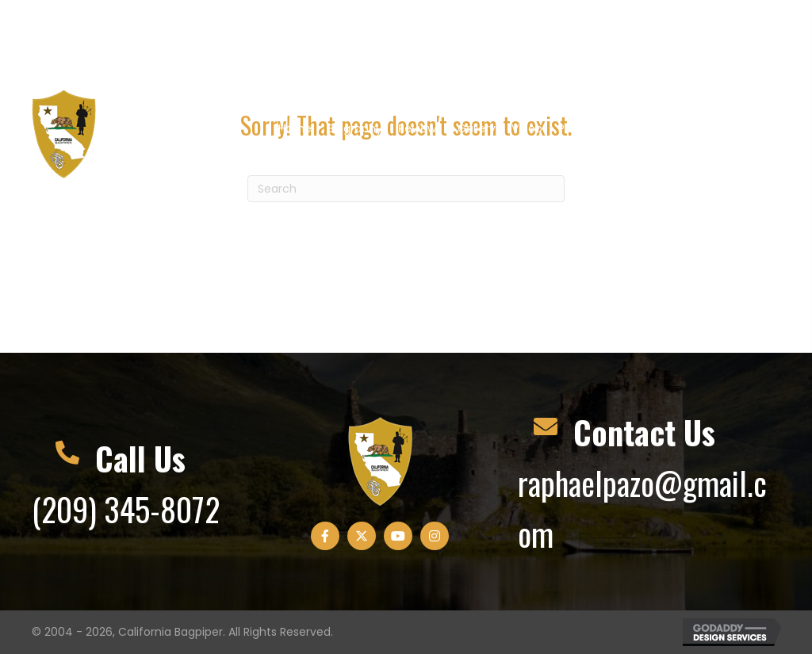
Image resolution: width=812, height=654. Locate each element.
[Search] (406, 189)
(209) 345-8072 (126, 509)
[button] (657, 40)
